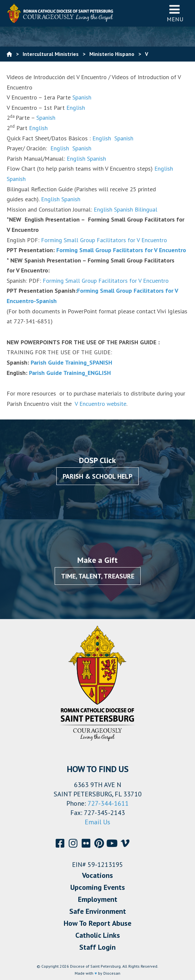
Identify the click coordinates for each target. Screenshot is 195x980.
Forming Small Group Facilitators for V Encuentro (104, 240)
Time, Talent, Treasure (98, 576)
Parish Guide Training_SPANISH (71, 362)
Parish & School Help (97, 476)
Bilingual (146, 209)
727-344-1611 (108, 803)
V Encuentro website (99, 404)
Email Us (97, 822)
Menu (175, 13)
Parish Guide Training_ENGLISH (70, 373)
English (76, 108)
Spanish (82, 97)
